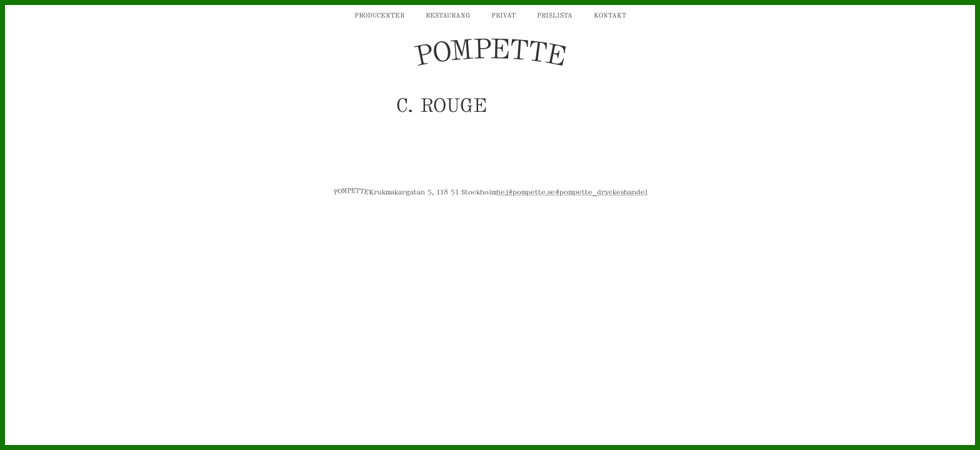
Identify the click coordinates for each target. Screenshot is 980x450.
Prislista (555, 14)
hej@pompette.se (526, 191)
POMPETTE (490, 52)
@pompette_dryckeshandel (601, 191)
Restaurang (448, 14)
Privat (503, 14)
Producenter (379, 14)
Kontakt (610, 14)
